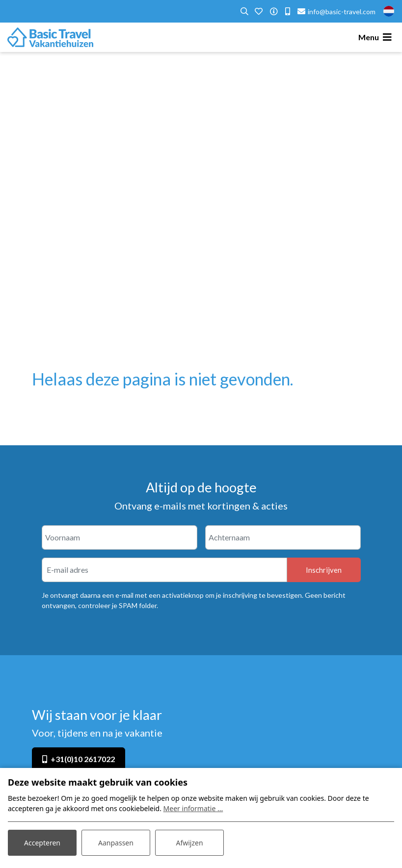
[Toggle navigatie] (376, 37)
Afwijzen (189, 843)
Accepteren (42, 843)
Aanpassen (116, 843)
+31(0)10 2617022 (83, 759)
